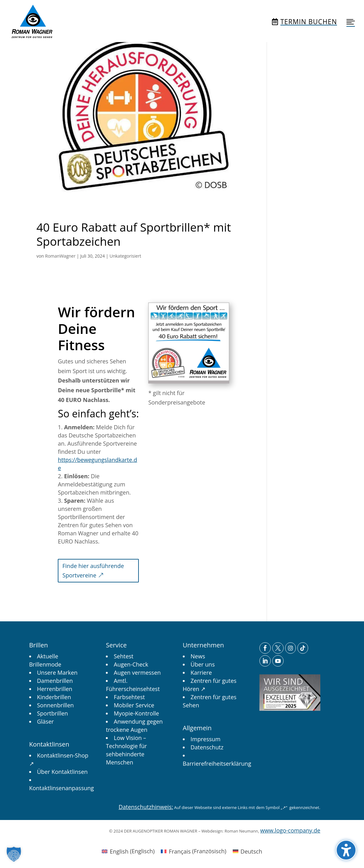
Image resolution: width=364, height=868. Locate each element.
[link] (32, 22)
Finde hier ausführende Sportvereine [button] (93, 571)
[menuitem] (32, 22)
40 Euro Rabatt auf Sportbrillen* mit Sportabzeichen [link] (134, 234)
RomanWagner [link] (60, 256)
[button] (346, 850)
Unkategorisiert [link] (125, 256)
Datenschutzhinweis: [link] (146, 807)
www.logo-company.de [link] (290, 830)
